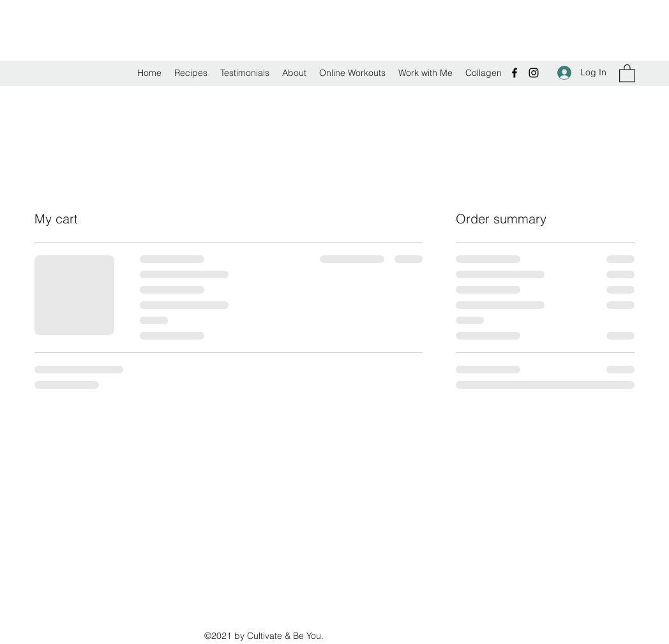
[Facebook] (515, 73)
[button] (627, 73)
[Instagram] (534, 73)
